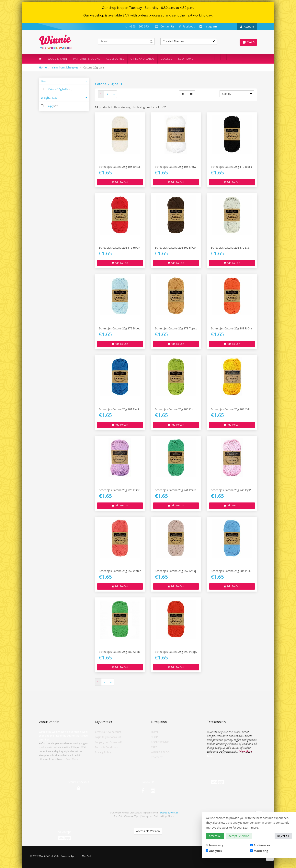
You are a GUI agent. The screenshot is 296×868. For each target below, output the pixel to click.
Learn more (251, 827)
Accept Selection (239, 836)
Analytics (214, 851)
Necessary (214, 845)
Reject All (283, 836)
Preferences (260, 845)
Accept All (215, 836)
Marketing (259, 851)
